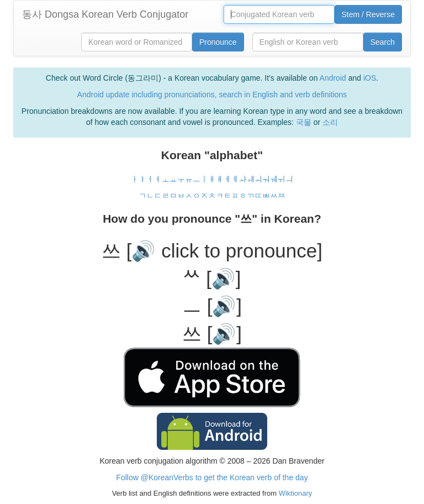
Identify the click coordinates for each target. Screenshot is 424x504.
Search (383, 42)
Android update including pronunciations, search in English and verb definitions (212, 95)
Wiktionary (294, 493)
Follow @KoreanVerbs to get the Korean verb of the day (212, 477)
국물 (304, 122)
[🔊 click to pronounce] (224, 251)
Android (333, 78)
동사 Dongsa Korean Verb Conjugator (105, 14)
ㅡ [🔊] (212, 306)
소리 (330, 122)
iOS (370, 78)
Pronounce (218, 42)
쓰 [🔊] (212, 334)
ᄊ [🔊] (212, 278)
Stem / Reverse (368, 14)
